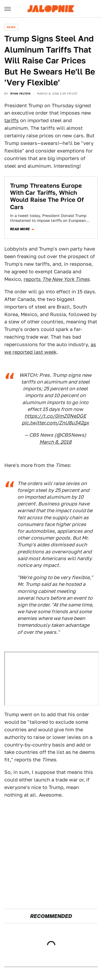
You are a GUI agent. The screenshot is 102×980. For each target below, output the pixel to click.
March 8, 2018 (55, 442)
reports (57, 279)
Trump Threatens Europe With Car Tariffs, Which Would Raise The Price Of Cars (47, 196)
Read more (20, 229)
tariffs (12, 120)
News (11, 27)
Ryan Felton (20, 93)
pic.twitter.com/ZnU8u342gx (55, 423)
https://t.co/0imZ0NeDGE (55, 416)
